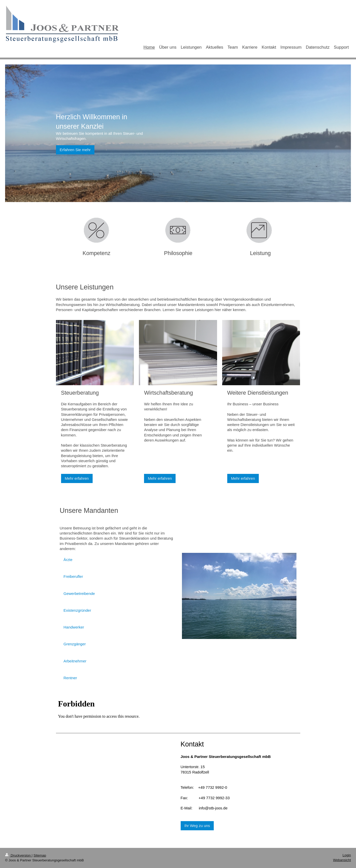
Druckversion (18, 855)
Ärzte (68, 560)
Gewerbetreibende (79, 593)
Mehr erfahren (77, 478)
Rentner (70, 678)
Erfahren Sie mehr (75, 150)
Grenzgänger (75, 644)
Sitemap (40, 855)
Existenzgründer (77, 610)
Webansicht (342, 860)
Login (347, 855)
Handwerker (74, 627)
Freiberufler (73, 576)
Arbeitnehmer (75, 661)
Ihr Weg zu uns (197, 826)
